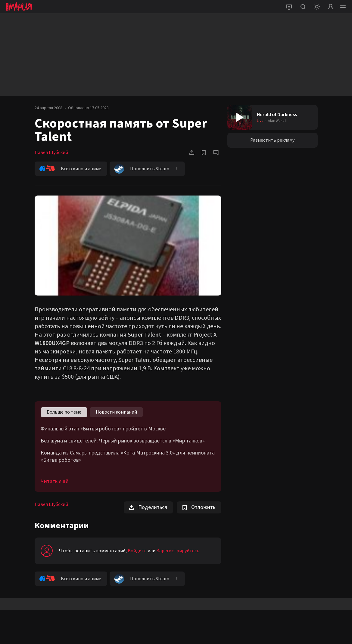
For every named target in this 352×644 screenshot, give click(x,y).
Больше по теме (64, 412)
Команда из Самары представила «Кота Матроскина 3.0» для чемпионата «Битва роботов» (128, 457)
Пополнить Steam (142, 169)
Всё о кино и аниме (70, 169)
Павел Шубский (51, 153)
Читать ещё (55, 481)
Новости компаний (116, 412)
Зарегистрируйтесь (178, 551)
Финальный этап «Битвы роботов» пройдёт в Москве (103, 429)
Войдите (137, 551)
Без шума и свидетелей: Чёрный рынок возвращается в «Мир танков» (123, 441)
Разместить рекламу (272, 140)
